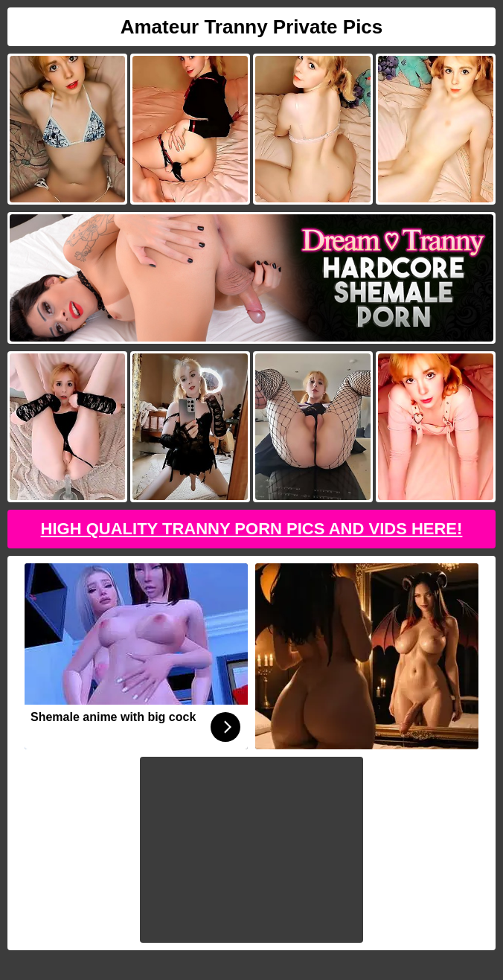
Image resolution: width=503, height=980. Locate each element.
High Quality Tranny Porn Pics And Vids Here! (252, 529)
